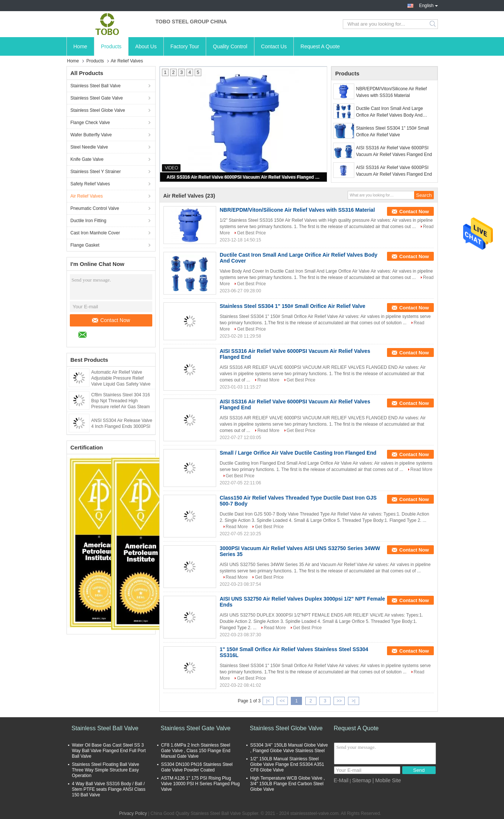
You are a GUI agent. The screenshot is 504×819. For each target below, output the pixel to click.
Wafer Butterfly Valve (91, 135)
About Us (146, 46)
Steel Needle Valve (89, 147)
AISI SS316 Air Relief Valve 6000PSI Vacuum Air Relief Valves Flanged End (244, 177)
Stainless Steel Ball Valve (96, 86)
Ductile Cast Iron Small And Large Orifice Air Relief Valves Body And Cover (390, 112)
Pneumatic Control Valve (95, 208)
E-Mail (341, 780)
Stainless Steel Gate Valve (97, 98)
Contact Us (274, 46)
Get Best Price (251, 233)
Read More (268, 380)
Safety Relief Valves (90, 184)
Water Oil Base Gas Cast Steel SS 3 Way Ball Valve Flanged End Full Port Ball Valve (109, 751)
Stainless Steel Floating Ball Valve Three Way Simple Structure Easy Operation (106, 770)
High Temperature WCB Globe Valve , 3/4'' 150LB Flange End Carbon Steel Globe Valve (288, 784)
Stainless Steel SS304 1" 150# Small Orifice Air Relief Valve (393, 131)
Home (80, 46)
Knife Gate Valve (87, 159)
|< (268, 701)
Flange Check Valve (90, 123)
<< (282, 701)
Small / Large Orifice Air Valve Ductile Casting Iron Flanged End (298, 453)
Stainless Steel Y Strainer (96, 172)
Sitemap (362, 780)
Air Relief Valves (87, 196)
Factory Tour (185, 46)
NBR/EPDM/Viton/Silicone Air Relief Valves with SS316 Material (392, 92)
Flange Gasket (85, 245)
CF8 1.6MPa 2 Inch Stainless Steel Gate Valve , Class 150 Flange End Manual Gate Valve (196, 751)
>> (339, 701)
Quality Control (230, 46)
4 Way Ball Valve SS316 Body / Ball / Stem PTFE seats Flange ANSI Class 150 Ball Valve (109, 789)
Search (433, 24)
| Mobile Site (387, 780)
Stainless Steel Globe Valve (98, 110)
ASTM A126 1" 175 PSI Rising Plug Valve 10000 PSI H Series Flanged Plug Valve (201, 784)
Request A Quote (320, 46)
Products (111, 46)
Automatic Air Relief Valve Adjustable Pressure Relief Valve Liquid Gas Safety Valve (121, 378)
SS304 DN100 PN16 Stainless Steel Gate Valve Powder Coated (197, 767)
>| (354, 701)
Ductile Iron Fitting (89, 221)
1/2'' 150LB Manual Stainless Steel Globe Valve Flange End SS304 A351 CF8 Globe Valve (287, 764)
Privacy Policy (133, 813)
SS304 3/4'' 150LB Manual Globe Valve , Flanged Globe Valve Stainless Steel (289, 748)
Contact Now (111, 320)
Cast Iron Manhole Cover (95, 233)
